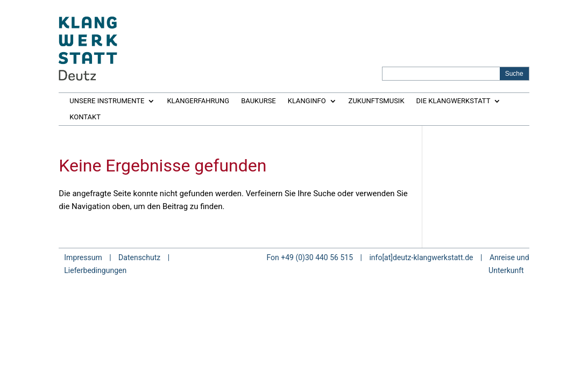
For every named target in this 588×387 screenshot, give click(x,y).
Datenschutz (139, 257)
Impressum (83, 257)
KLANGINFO (307, 101)
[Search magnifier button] (514, 74)
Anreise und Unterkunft (509, 264)
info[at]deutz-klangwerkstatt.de (421, 257)
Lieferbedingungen (95, 270)
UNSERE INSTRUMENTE (107, 101)
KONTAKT (85, 117)
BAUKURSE (258, 101)
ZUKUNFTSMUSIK (377, 101)
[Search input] (442, 74)
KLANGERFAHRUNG (198, 101)
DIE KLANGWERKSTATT (454, 101)
